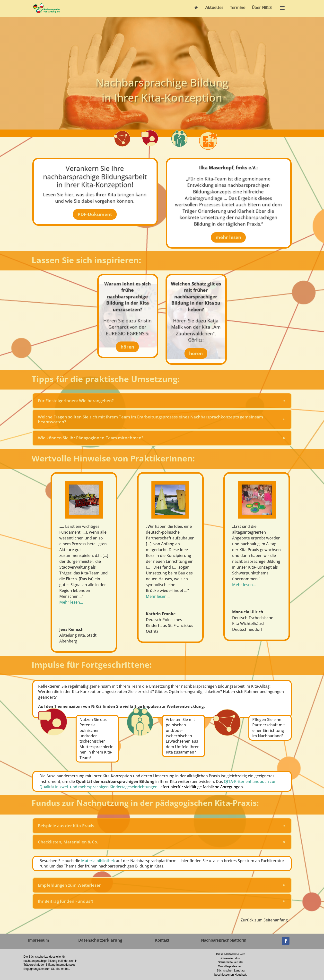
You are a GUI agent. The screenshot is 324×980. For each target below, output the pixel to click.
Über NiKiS (262, 8)
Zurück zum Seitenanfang (264, 920)
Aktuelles (214, 8)
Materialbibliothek (98, 861)
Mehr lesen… (244, 585)
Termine (238, 8)
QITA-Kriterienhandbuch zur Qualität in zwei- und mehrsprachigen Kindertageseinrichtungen (158, 784)
